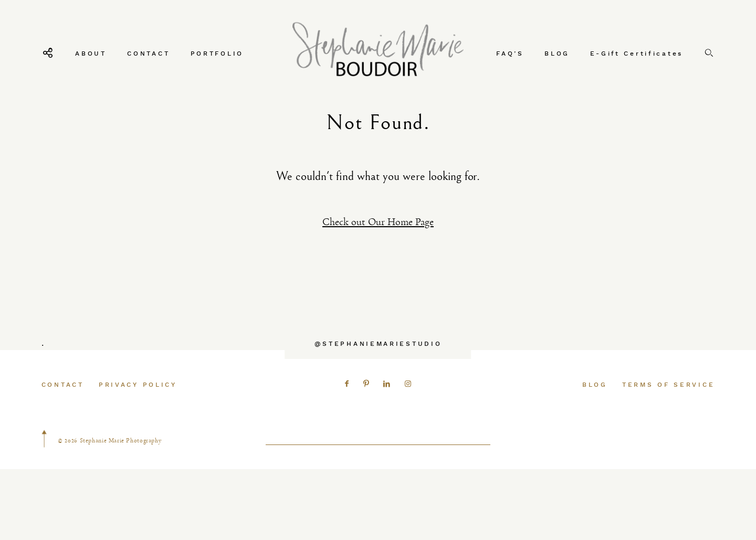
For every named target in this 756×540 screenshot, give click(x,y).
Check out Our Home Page (378, 222)
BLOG (557, 53)
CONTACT (148, 53)
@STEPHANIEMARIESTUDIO (378, 363)
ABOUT (91, 53)
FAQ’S (510, 53)
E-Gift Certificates (637, 53)
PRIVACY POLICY (138, 404)
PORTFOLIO (217, 53)
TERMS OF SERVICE (668, 404)
